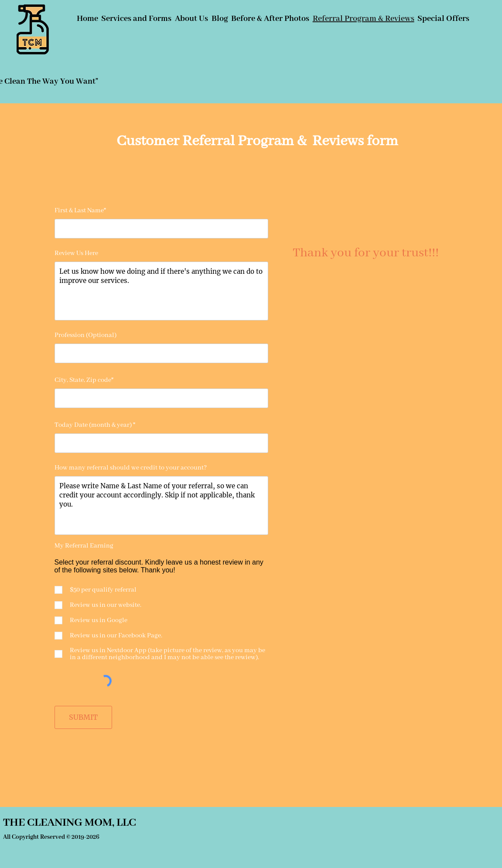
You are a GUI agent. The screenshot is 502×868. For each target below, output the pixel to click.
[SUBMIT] (83, 717)
